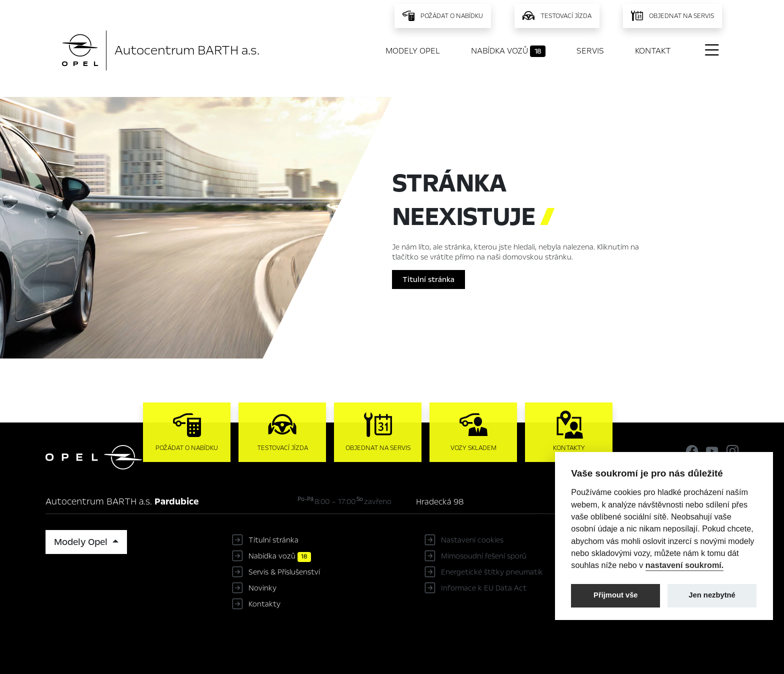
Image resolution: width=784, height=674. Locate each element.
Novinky (262, 588)
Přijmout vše (616, 595)
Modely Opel (413, 51)
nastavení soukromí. (685, 565)
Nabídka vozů (508, 51)
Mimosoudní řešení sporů (484, 556)
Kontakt (653, 51)
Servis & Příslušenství (284, 572)
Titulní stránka (428, 279)
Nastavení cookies (472, 540)
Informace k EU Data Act (484, 588)
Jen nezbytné (712, 595)
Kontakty (264, 604)
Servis (590, 51)
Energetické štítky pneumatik (492, 572)
